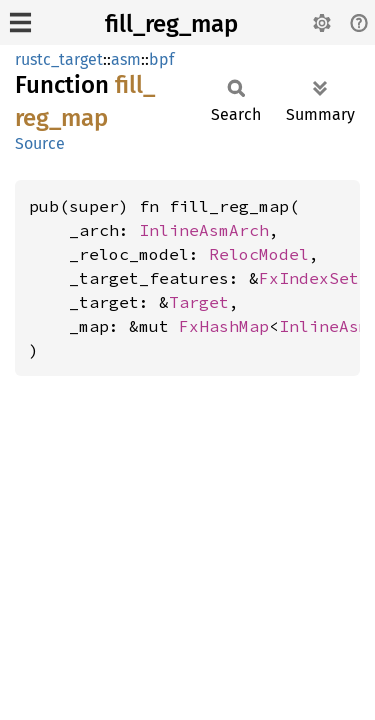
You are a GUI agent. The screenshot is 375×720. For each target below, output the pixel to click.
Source (40, 143)
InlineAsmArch (204, 230)
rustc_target (59, 59)
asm (126, 59)
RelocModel (259, 254)
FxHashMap (224, 326)
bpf (161, 59)
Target (199, 302)
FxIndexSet (309, 278)
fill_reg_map (171, 24)
